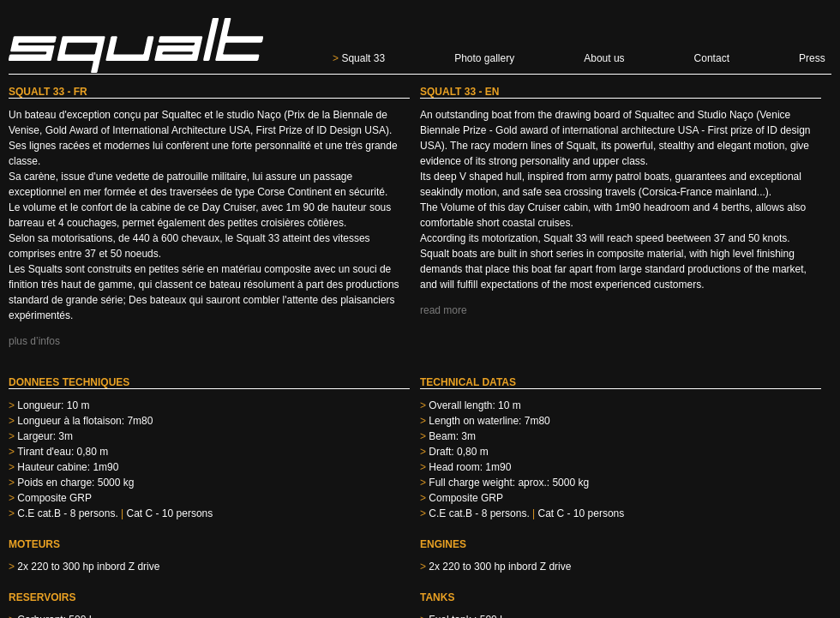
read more (444, 310)
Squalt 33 (359, 58)
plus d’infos (34, 341)
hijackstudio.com (797, 559)
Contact (712, 58)
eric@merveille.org (47, 559)
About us (604, 58)
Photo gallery (484, 58)
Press (812, 58)
